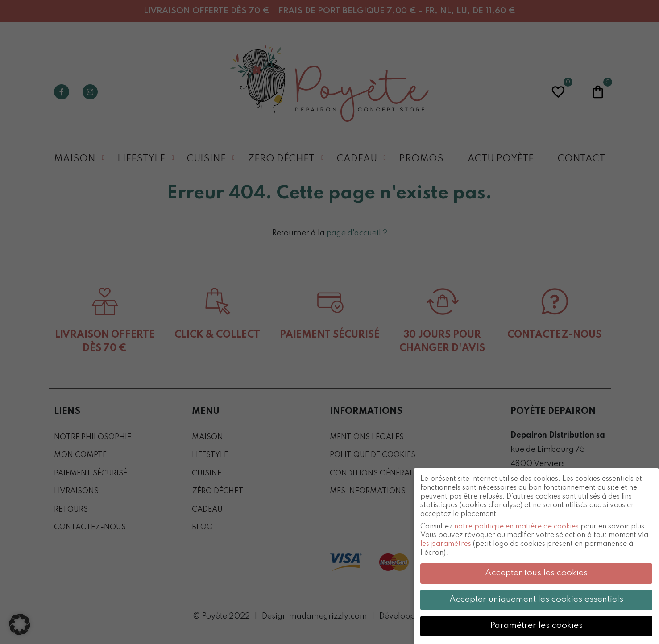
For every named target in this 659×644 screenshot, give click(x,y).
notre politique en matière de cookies (516, 527)
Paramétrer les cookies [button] (536, 626)
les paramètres (446, 544)
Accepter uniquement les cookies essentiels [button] (536, 599)
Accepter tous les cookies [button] (536, 573)
